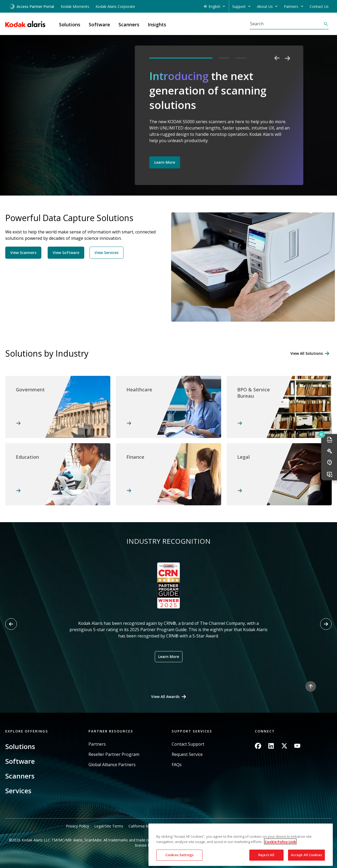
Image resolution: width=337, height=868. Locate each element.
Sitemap (264, 826)
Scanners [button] (129, 24)
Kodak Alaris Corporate (115, 6)
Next (288, 58)
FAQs (177, 765)
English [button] (214, 6)
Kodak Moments (75, 6)
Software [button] (99, 24)
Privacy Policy (77, 826)
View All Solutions (307, 353)
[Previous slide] (11, 624)
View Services (106, 253)
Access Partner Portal (31, 6)
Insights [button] (157, 24)
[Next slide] (326, 624)
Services (18, 791)
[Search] (286, 24)
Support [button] (239, 6)
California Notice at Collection (154, 826)
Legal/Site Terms (109, 826)
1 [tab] (181, 58)
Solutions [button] (70, 24)
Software (20, 761)
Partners (97, 744)
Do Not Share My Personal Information (218, 826)
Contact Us (319, 6)
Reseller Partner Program (114, 754)
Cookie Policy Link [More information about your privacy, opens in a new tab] (280, 864)
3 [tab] (241, 58)
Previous (277, 58)
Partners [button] (291, 6)
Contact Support (188, 744)
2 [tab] (224, 58)
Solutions (20, 746)
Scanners (20, 776)
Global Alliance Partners (112, 765)
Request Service (187, 754)
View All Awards (165, 697)
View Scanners (23, 253)
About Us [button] (265, 6)
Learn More (165, 162)
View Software (66, 253)
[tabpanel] (220, 121)
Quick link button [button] (321, 435)
